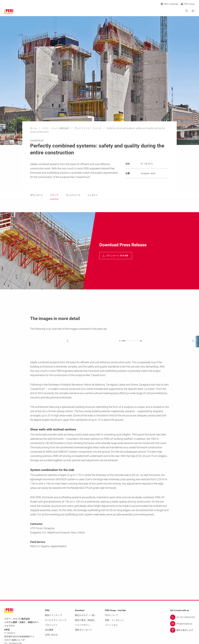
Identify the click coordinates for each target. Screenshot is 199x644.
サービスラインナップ (56, 620)
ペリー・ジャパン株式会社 (56, 128)
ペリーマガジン (82, 625)
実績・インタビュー (115, 620)
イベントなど (111, 625)
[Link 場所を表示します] (182, 630)
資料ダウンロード (83, 630)
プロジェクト (51, 625)
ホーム (34, 128)
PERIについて (112, 615)
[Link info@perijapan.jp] (182, 624)
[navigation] (116, 256)
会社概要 (49, 630)
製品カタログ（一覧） (86, 615)
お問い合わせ (51, 635)
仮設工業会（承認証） (86, 620)
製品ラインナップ (53, 615)
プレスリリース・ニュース (88, 128)
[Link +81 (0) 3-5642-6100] (182, 617)
